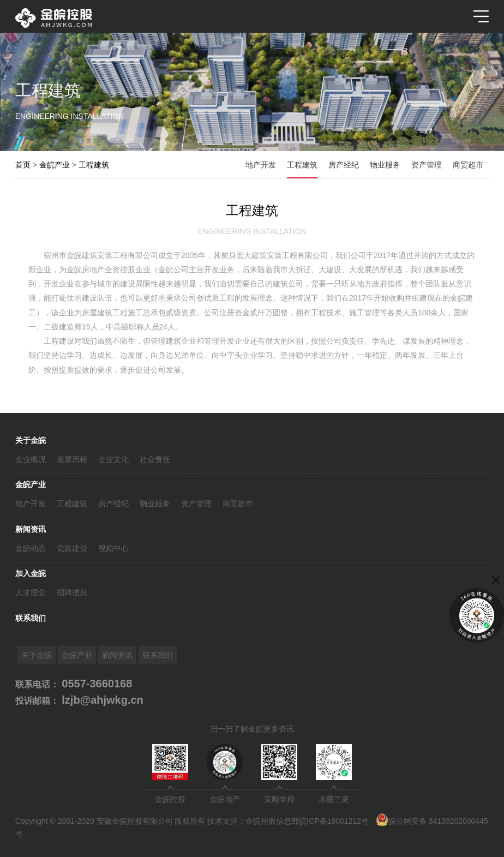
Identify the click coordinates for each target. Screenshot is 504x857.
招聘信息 (72, 592)
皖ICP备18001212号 (334, 821)
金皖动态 (31, 548)
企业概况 (31, 459)
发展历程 (72, 459)
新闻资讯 (31, 529)
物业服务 (155, 504)
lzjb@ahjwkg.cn (101, 700)
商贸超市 (238, 504)
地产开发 (31, 504)
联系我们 (31, 618)
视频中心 (113, 548)
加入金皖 (31, 573)
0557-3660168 (96, 684)
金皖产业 (31, 484)
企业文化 (113, 459)
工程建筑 (72, 504)
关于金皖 (31, 440)
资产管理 (196, 504)
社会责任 (155, 459)
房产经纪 (113, 504)
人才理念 (31, 592)
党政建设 (72, 548)
